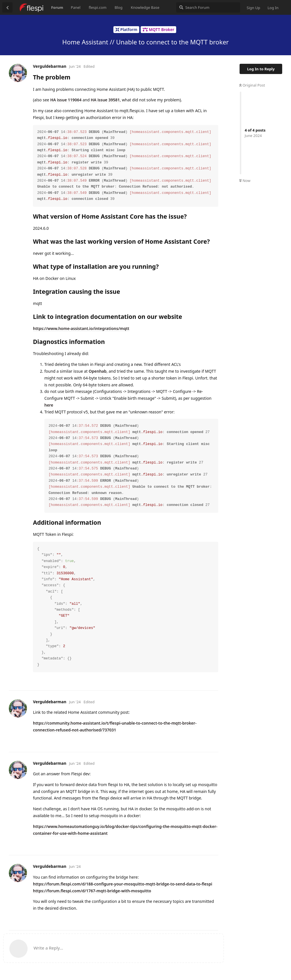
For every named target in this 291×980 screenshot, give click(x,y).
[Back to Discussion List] (7, 7)
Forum (57, 7)
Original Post (252, 85)
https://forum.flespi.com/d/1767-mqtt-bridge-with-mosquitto (92, 891)
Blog (119, 7)
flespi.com (97, 7)
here (49, 405)
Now (245, 181)
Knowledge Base (145, 7)
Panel (76, 7)
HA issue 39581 (105, 100)
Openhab (98, 371)
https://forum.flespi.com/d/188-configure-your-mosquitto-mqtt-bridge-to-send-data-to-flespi (123, 884)
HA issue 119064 (66, 100)
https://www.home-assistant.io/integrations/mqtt (81, 328)
